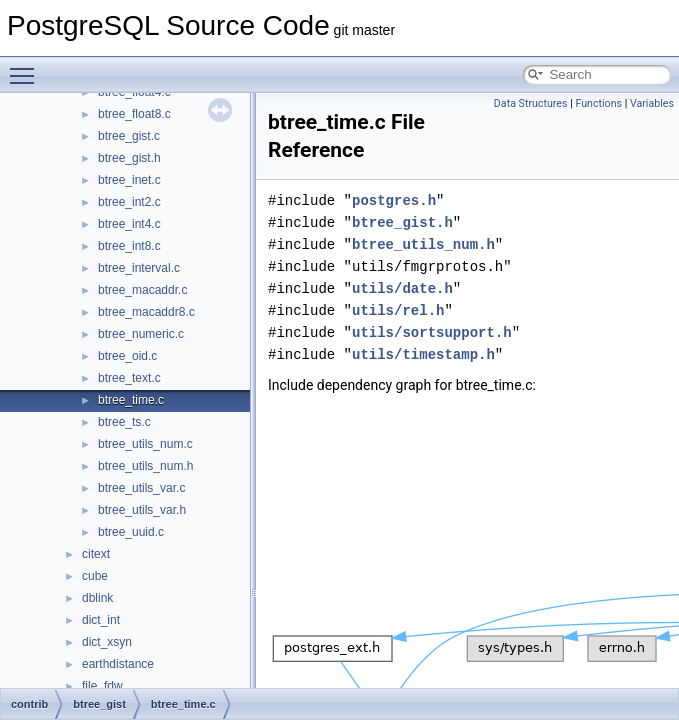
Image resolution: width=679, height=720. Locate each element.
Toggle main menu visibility (27, 67)
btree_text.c (129, 378)
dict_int (101, 620)
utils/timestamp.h (423, 354)
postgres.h (394, 200)
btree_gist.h (129, 158)
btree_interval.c (139, 268)
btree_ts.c (124, 422)
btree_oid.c (127, 356)
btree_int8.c (129, 246)
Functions (598, 103)
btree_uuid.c (131, 532)
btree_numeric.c (141, 334)
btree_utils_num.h (145, 466)
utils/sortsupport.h (432, 332)
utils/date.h (402, 288)
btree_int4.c (129, 224)
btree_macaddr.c (142, 290)
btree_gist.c (129, 136)
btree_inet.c (129, 180)
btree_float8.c (134, 114)
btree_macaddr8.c (146, 312)
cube (95, 576)
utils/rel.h (398, 310)
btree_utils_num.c (145, 444)
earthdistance (118, 664)
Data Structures (531, 103)
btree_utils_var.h (142, 510)
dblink (97, 598)
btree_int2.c (129, 202)
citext (96, 554)
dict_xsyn (107, 642)
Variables (652, 103)
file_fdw (102, 686)
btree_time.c (131, 400)
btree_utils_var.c (141, 488)
